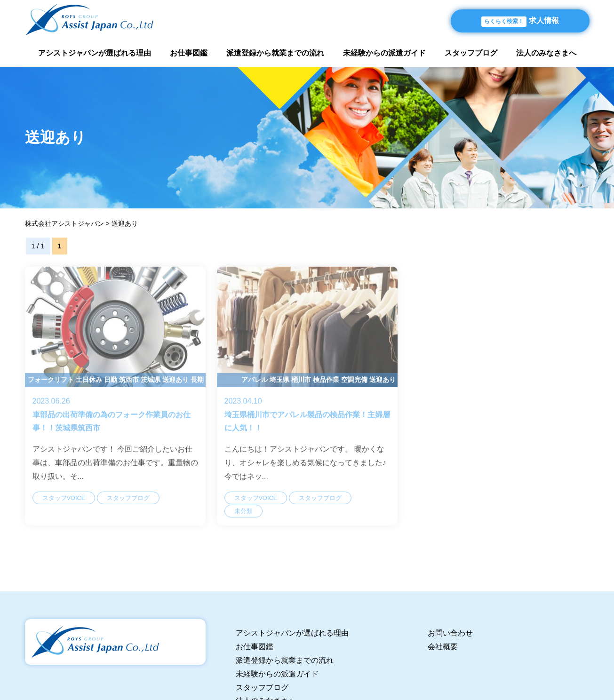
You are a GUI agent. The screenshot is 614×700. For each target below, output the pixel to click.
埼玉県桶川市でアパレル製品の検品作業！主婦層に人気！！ (307, 406)
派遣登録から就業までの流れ (275, 53)
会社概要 (443, 647)
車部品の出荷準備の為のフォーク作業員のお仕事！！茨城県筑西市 (115, 406)
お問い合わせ (450, 633)
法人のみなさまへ (546, 53)
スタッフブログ (471, 53)
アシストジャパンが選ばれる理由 (95, 53)
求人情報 (520, 22)
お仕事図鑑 (189, 53)
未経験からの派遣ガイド (384, 53)
